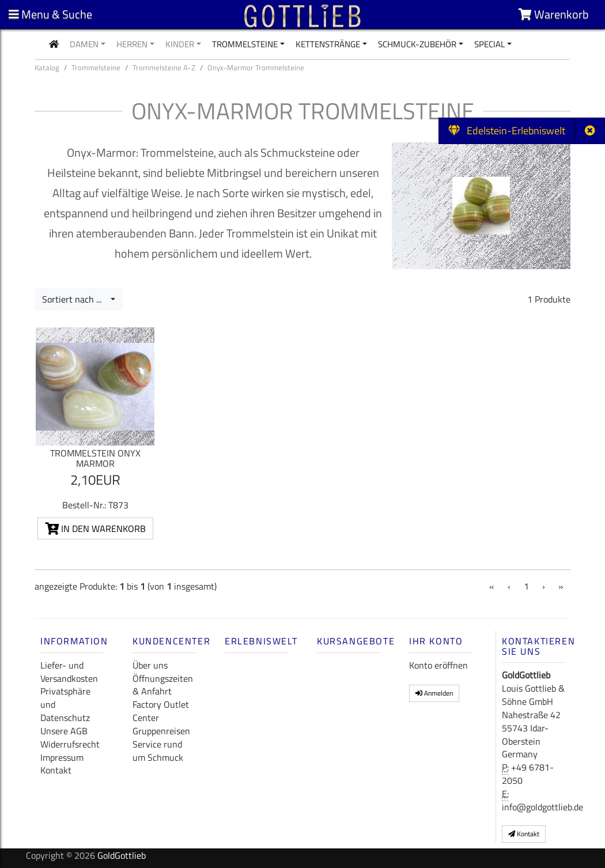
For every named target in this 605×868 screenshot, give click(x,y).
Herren (132, 44)
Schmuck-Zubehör (417, 44)
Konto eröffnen (438, 665)
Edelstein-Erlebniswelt (507, 131)
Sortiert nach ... (75, 299)
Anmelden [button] (434, 693)
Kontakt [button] (524, 834)
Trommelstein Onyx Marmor (95, 458)
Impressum (62, 757)
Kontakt (56, 770)
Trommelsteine (245, 44)
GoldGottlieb (122, 855)
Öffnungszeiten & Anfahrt (163, 685)
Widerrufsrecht (70, 744)
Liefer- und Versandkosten (69, 672)
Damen (84, 44)
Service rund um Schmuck (158, 751)
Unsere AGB (64, 731)
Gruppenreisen (161, 731)
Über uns (150, 665)
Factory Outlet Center (161, 711)
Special (489, 44)
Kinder (180, 44)
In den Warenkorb (95, 529)
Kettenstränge (328, 44)
